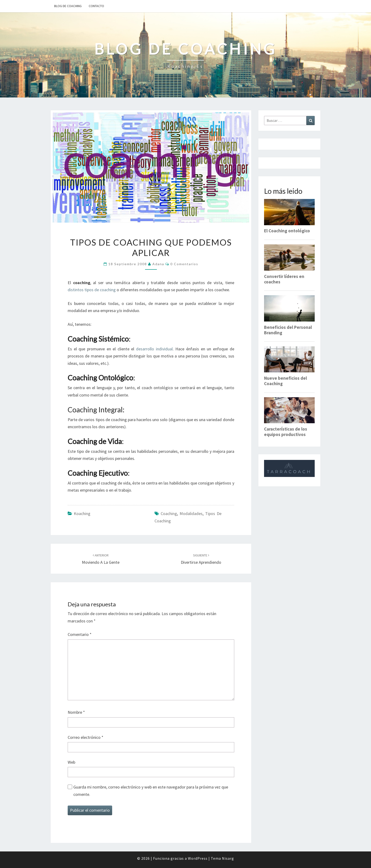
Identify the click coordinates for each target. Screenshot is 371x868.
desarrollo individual (154, 349)
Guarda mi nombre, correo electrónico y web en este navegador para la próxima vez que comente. (151, 791)
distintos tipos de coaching (92, 290)
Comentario (80, 634)
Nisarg (228, 858)
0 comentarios (184, 264)
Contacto (96, 6)
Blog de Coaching (68, 6)
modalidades (191, 513)
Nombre (76, 712)
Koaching (82, 513)
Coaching (169, 513)
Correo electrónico (86, 737)
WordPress (198, 858)
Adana (158, 264)
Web (71, 762)
